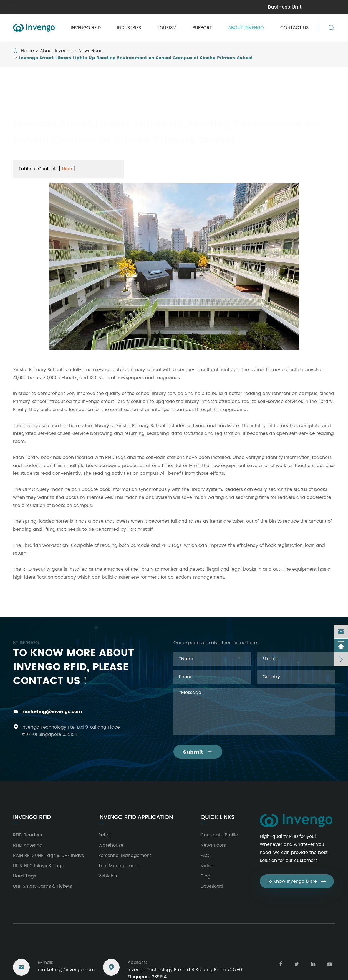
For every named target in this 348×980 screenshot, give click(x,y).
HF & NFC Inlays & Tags (38, 866)
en (328, 7)
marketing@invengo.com (43, 7)
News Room (91, 51)
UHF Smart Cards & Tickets (42, 886)
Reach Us (27, 947)
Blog (205, 876)
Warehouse (111, 845)
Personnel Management (125, 856)
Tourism (167, 28)
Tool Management (119, 866)
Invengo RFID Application (136, 818)
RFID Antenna (28, 845)
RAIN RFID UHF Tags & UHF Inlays (48, 856)
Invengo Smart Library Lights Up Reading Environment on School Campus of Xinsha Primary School (136, 58)
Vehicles (108, 876)
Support (202, 28)
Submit (198, 752)
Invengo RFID (86, 28)
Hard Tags (25, 876)
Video (207, 866)
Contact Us (294, 28)
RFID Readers (27, 835)
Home (27, 51)
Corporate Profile (219, 835)
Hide (67, 169)
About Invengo (246, 28)
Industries (129, 28)
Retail (104, 835)
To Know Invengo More (297, 881)
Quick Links (218, 818)
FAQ (205, 856)
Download (212, 886)
